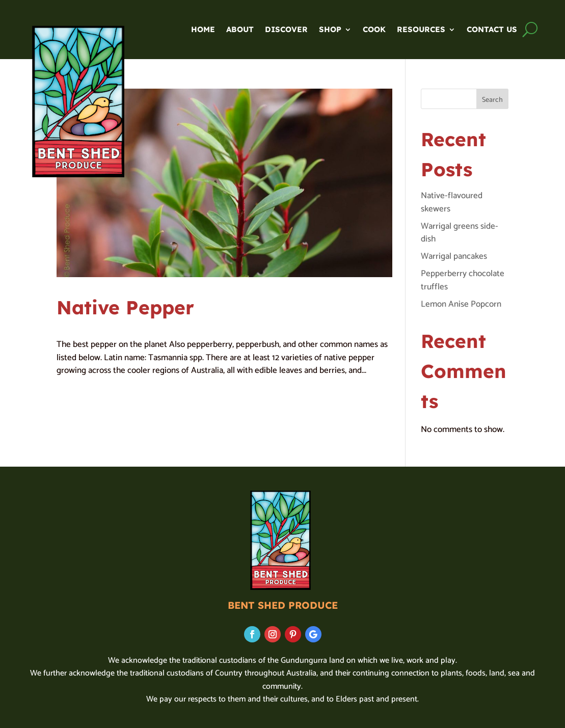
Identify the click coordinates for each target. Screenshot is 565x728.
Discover (286, 30)
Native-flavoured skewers (452, 202)
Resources (421, 30)
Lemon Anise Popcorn (461, 304)
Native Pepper (125, 307)
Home (203, 30)
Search (492, 100)
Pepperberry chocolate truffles (463, 280)
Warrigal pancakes (454, 256)
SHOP (330, 30)
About (240, 30)
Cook (374, 30)
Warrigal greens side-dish (460, 233)
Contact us (492, 30)
